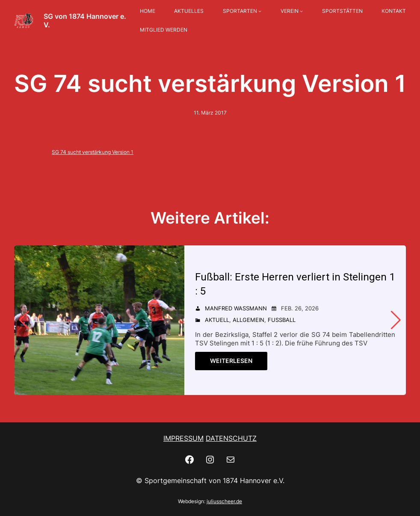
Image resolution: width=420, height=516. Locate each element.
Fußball (282, 320)
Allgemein (248, 320)
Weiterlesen (231, 361)
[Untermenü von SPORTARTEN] (260, 11)
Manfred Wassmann (236, 309)
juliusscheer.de (224, 501)
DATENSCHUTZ (231, 438)
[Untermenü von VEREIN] (301, 11)
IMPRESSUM (183, 438)
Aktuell (217, 320)
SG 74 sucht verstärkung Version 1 (93, 152)
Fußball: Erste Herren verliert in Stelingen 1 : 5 (291, 284)
